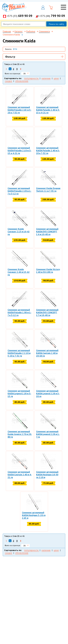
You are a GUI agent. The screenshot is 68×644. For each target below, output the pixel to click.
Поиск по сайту (56, 24)
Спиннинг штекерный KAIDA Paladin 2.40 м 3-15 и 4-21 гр (48, 110)
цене (56, 78)
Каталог (19, 31)
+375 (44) (52, 16)
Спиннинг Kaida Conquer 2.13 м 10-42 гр (19, 232)
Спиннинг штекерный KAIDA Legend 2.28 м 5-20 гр (48, 393)
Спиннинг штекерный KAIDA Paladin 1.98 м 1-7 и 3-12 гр (19, 312)
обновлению (22, 81)
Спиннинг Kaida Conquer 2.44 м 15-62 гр (19, 272)
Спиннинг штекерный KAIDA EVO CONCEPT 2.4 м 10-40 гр (47, 232)
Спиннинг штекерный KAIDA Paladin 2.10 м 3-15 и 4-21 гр (19, 150)
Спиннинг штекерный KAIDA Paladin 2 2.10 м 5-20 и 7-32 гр (19, 353)
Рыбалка (31, 31)
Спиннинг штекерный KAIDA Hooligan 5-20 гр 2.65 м (34, 515)
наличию (46, 78)
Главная (7, 31)
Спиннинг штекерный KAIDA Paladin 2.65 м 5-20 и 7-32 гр (19, 110)
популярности (32, 78)
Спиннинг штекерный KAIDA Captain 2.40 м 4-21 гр (20, 475)
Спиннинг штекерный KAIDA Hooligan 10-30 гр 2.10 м (47, 475)
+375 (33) (19, 16)
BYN (15, 49)
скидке (9, 81)
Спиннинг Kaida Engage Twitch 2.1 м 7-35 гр (48, 190)
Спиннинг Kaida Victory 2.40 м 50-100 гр (48, 271)
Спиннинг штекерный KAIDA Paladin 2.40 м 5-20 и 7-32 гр (48, 150)
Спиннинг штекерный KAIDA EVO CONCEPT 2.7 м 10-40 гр (47, 312)
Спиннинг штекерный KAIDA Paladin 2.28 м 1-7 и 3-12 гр (19, 191)
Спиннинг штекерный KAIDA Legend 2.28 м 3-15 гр (19, 393)
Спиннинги (44, 31)
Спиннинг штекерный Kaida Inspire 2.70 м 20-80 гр (20, 434)
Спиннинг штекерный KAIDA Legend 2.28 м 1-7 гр (48, 434)
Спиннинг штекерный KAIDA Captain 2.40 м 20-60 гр (47, 353)
